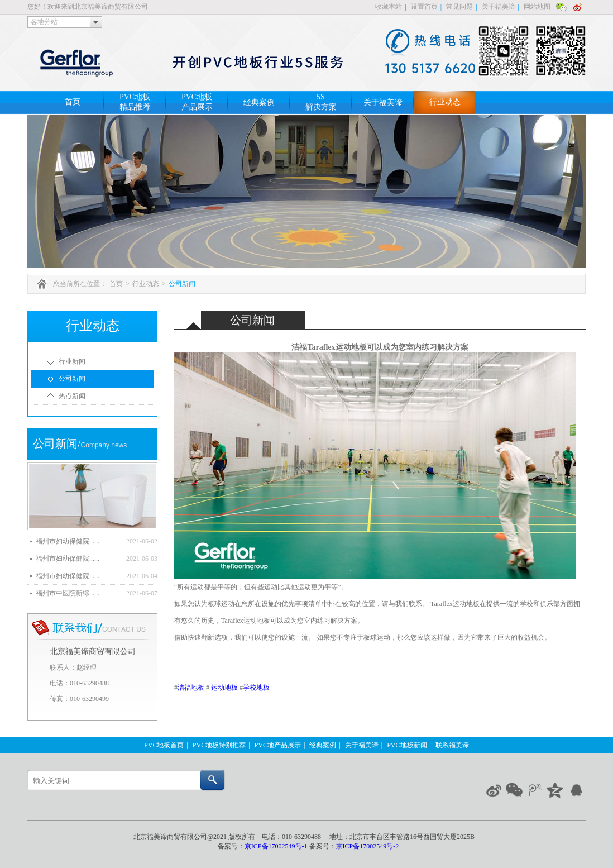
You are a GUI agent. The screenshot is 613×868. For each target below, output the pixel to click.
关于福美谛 (499, 7)
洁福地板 (191, 688)
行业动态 (445, 102)
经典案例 (259, 102)
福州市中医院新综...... (68, 593)
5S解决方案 (321, 102)
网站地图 (537, 7)
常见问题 (459, 7)
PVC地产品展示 (278, 745)
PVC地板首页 (164, 745)
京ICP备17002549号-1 (277, 846)
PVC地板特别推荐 (219, 745)
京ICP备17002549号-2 (368, 846)
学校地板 (256, 688)
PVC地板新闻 (407, 745)
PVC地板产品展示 (197, 102)
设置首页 (424, 7)
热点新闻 (72, 396)
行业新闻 (72, 361)
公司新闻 (182, 284)
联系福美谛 (452, 745)
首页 (73, 102)
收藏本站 (389, 7)
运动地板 (224, 688)
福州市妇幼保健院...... (68, 541)
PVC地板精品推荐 (135, 102)
